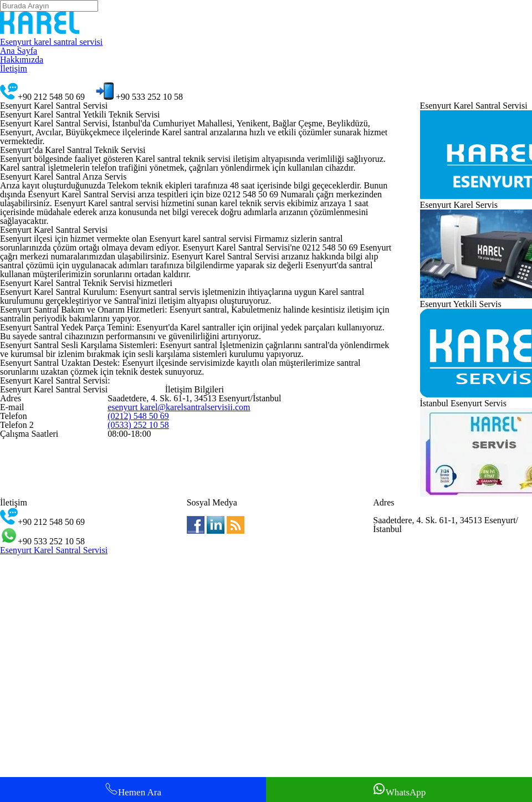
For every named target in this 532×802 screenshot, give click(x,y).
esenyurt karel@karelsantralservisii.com (182, 669)
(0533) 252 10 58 (138, 698)
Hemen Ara (133, 787)
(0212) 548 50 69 (139, 684)
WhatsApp (399, 787)
